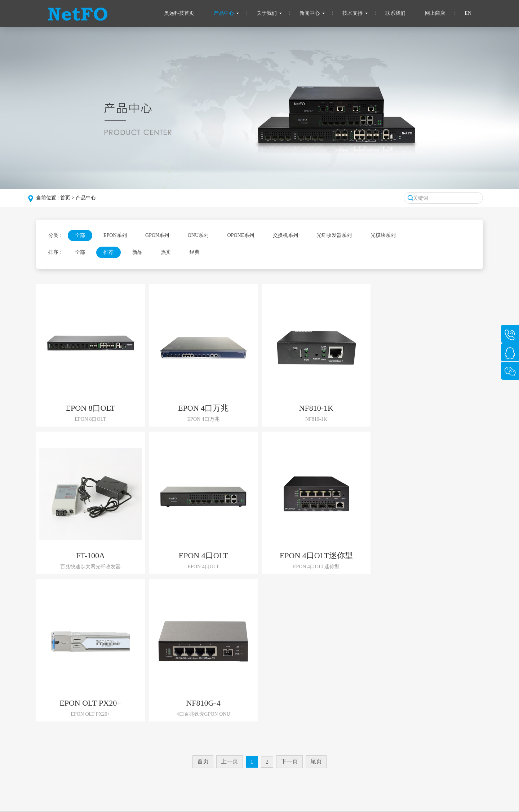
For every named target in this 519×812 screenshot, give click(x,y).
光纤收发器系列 (334, 235)
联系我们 (395, 13)
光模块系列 (383, 235)
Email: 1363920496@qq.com (365, 723)
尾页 (316, 614)
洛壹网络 (33, 809)
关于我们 (267, 13)
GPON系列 (157, 235)
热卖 (166, 252)
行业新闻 (205, 712)
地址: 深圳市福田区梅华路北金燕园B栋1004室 (386, 735)
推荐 (108, 252)
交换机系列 (285, 235)
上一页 (230, 614)
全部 (80, 235)
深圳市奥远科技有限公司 (193, 796)
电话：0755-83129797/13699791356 (373, 700)
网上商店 (435, 13)
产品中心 (224, 13)
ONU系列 (198, 235)
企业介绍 (65, 723)
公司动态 (205, 700)
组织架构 (65, 700)
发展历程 (65, 712)
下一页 (289, 614)
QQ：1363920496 (354, 712)
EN (468, 13)
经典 (195, 252)
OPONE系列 (241, 235)
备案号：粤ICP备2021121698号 (254, 796)
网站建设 (10, 809)
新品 (137, 252)
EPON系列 (115, 235)
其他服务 (275, 712)
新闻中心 (310, 13)
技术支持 (352, 13)
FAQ (270, 700)
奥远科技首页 (179, 13)
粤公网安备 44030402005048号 (321, 796)
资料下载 (275, 723)
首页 (65, 198)
